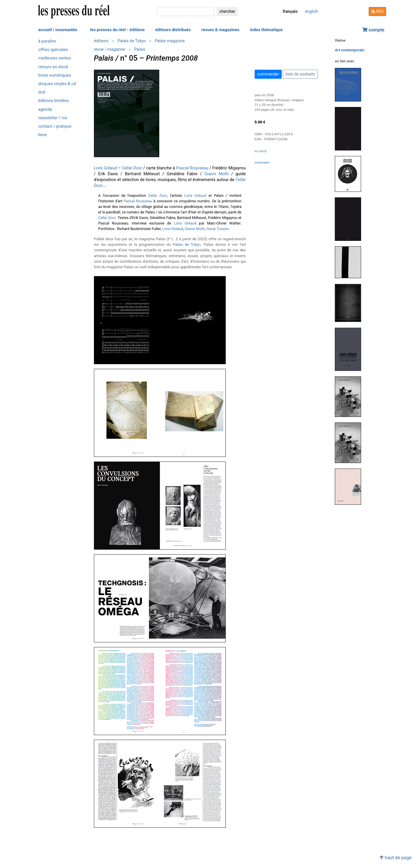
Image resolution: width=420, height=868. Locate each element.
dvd (42, 92)
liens (43, 135)
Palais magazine (170, 41)
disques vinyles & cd (57, 84)
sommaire (262, 163)
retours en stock (53, 67)
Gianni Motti (217, 174)
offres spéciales (53, 50)
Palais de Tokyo (132, 41)
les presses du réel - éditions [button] (117, 30)
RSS (377, 11)
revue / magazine (110, 49)
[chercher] (186, 12)
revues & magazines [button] (220, 30)
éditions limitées (54, 101)
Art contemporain (350, 50)
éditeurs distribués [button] (173, 30)
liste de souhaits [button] (300, 74)
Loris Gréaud (105, 168)
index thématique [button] (266, 30)
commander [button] (268, 74)
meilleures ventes (55, 58)
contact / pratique (55, 126)
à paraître (47, 41)
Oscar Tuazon (217, 229)
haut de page (395, 858)
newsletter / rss (53, 118)
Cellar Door (132, 168)
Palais (140, 49)
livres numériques (55, 75)
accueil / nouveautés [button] (58, 30)
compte (373, 30)
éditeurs (101, 41)
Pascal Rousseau (192, 168)
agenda (45, 109)
